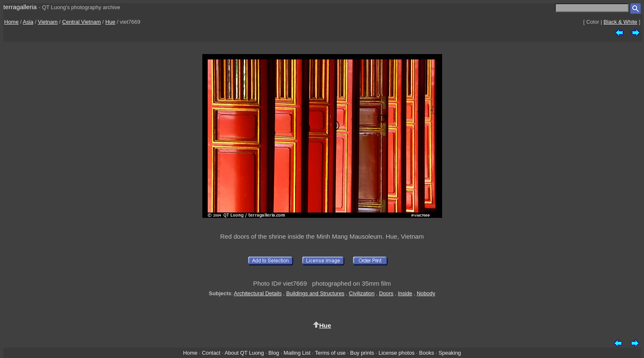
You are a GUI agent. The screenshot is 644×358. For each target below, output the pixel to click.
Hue (110, 22)
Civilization (362, 293)
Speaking (450, 353)
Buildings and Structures (315, 293)
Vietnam (48, 22)
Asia (28, 22)
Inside (405, 293)
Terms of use (330, 353)
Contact (211, 353)
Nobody (426, 293)
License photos (397, 353)
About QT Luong (244, 353)
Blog (274, 353)
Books (427, 353)
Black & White (620, 22)
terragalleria (20, 7)
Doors (386, 293)
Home (11, 22)
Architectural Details (258, 293)
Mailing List (297, 353)
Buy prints (362, 353)
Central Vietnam (81, 22)
